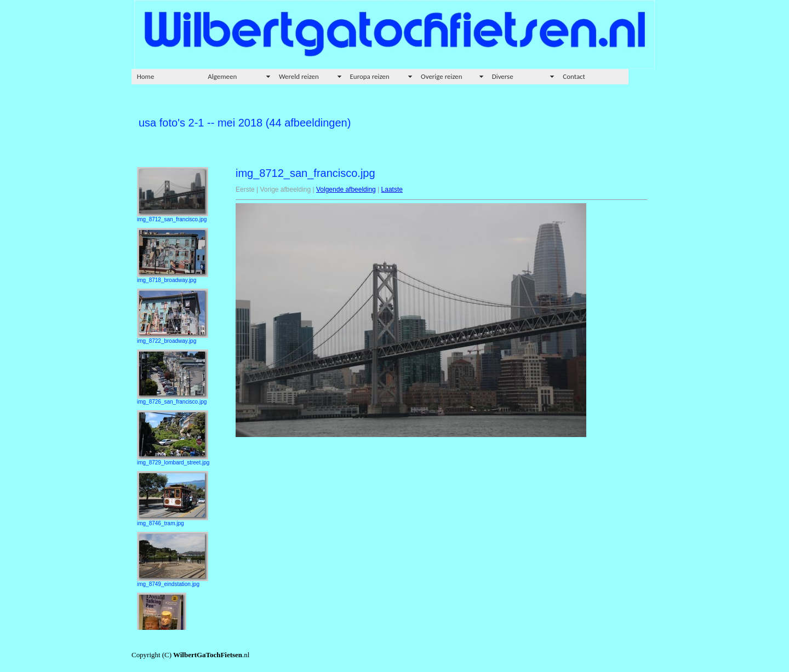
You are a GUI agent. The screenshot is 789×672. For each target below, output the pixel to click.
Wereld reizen (299, 76)
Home (146, 76)
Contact (574, 76)
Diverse (503, 76)
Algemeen (222, 76)
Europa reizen (370, 76)
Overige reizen (441, 76)
